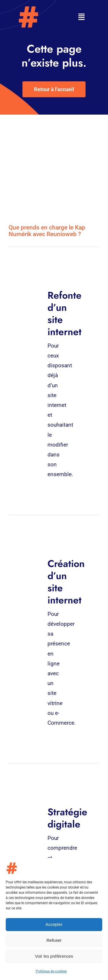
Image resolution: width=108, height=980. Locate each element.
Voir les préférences (54, 956)
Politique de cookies (51, 971)
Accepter (54, 924)
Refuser (54, 940)
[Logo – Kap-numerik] (28, 9)
